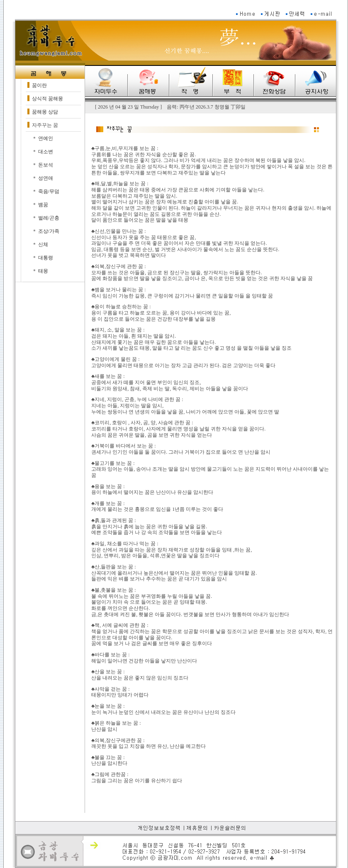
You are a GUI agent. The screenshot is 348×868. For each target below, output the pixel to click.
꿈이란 (39, 85)
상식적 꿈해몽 (47, 99)
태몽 (43, 271)
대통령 (46, 258)
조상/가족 (49, 231)
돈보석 (46, 165)
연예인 (46, 138)
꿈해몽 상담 (45, 112)
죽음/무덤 (49, 191)
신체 (43, 244)
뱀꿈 (43, 205)
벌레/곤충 (49, 218)
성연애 (46, 178)
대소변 (46, 152)
